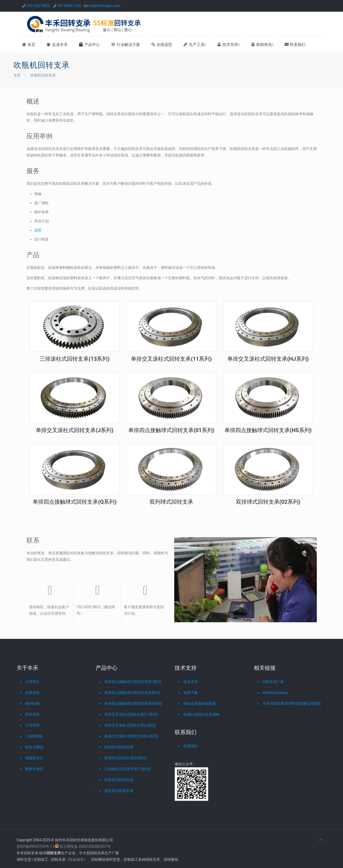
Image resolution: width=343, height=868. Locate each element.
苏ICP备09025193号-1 (35, 846)
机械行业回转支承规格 (201, 714)
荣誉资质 (32, 714)
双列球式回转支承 (171, 502)
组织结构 (32, 703)
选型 (38, 230)
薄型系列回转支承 (119, 791)
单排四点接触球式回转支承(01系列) (171, 430)
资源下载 (191, 693)
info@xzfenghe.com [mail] (104, 6)
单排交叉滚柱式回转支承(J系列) (75, 430)
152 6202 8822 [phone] (38, 6)
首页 (17, 75)
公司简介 (32, 682)
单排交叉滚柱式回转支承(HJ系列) (268, 359)
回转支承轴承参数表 (200, 703)
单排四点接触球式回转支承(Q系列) (75, 502)
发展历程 (32, 693)
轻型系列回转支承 (119, 780)
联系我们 (191, 746)
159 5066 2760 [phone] (69, 6)
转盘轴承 (76, 859)
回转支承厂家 (273, 682)
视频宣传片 (34, 758)
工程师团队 (34, 736)
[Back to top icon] (321, 840)
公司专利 (32, 725)
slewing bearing (275, 693)
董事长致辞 (34, 769)
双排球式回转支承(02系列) (268, 502)
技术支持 (191, 682)
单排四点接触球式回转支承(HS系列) (268, 430)
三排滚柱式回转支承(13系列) (75, 359)
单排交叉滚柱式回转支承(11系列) (171, 359)
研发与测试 (34, 747)
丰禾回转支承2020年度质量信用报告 (292, 703)
